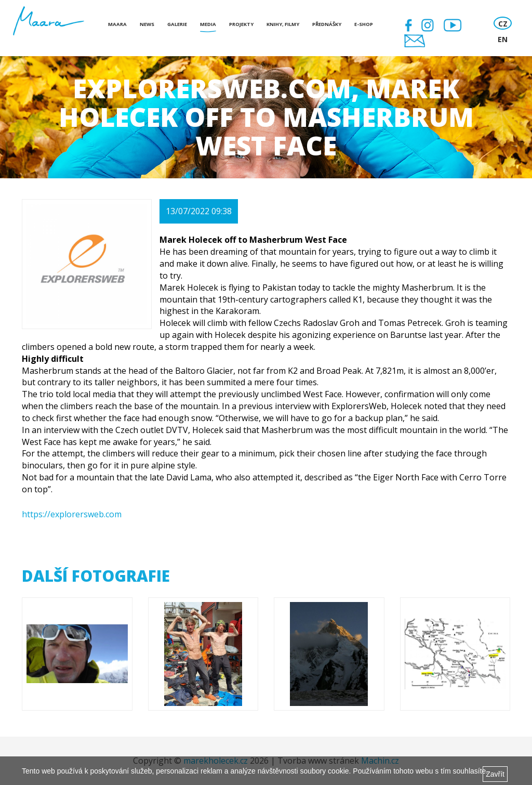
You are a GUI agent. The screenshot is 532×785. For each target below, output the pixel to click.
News (147, 24)
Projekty (241, 24)
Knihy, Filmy (283, 24)
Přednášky (327, 24)
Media (208, 24)
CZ (503, 24)
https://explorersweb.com (72, 514)
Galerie (177, 24)
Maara (117, 24)
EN (503, 39)
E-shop (364, 24)
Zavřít (495, 774)
